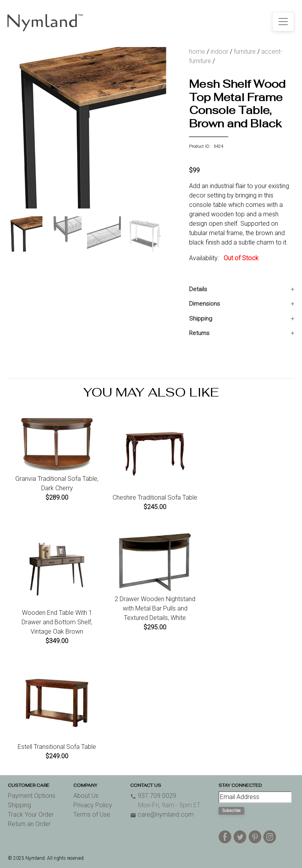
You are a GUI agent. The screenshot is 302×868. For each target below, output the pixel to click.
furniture (245, 52)
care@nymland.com (162, 815)
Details (198, 289)
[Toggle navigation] (283, 22)
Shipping (201, 319)
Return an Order (29, 824)
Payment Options (32, 796)
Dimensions (205, 304)
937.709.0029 (153, 796)
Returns (199, 333)
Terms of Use (92, 815)
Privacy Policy (93, 805)
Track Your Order (31, 815)
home (197, 52)
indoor (219, 52)
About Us (86, 796)
